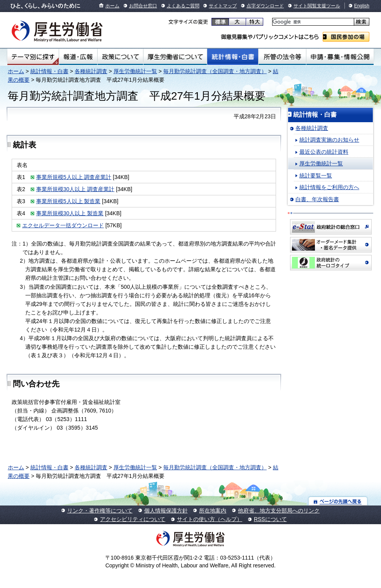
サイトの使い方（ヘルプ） (210, 519)
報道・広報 (78, 57)
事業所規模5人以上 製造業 (68, 201)
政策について (120, 57)
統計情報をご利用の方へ (329, 187)
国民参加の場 (346, 37)
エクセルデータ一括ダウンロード (63, 225)
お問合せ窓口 (143, 6)
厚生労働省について (175, 57)
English (362, 6)
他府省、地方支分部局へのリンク (279, 511)
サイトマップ (223, 6)
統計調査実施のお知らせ (329, 140)
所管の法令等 (282, 57)
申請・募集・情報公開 (340, 57)
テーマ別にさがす (33, 57)
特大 (254, 22)
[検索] (312, 22)
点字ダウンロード (265, 6)
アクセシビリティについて (133, 519)
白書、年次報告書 (317, 199)
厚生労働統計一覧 (135, 71)
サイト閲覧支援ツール (317, 6)
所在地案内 (213, 511)
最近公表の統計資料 (324, 152)
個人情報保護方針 (166, 511)
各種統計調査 (91, 71)
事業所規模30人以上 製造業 (70, 213)
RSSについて (270, 519)
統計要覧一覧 (316, 176)
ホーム (112, 6)
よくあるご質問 (183, 6)
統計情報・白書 (233, 57)
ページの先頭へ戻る (338, 501)
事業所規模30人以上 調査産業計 (75, 189)
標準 (220, 22)
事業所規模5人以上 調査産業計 (74, 177)
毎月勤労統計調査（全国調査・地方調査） (215, 71)
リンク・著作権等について (100, 511)
